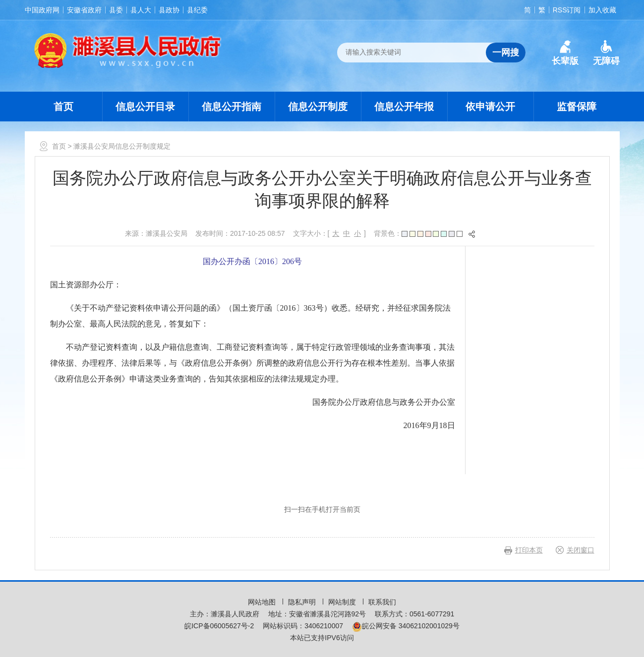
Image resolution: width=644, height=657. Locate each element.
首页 (63, 107)
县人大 (141, 10)
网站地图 (263, 602)
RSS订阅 (567, 10)
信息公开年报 (404, 107)
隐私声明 (303, 602)
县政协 (169, 10)
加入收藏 (602, 10)
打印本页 (529, 550)
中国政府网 (42, 10)
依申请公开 (490, 107)
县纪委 (197, 10)
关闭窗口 (581, 550)
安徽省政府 (84, 10)
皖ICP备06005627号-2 (219, 626)
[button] (565, 53)
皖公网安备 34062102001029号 (406, 626)
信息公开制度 (318, 107)
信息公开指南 (232, 107)
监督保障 (577, 107)
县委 (116, 10)
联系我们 (382, 602)
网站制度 (343, 602)
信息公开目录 (145, 107)
